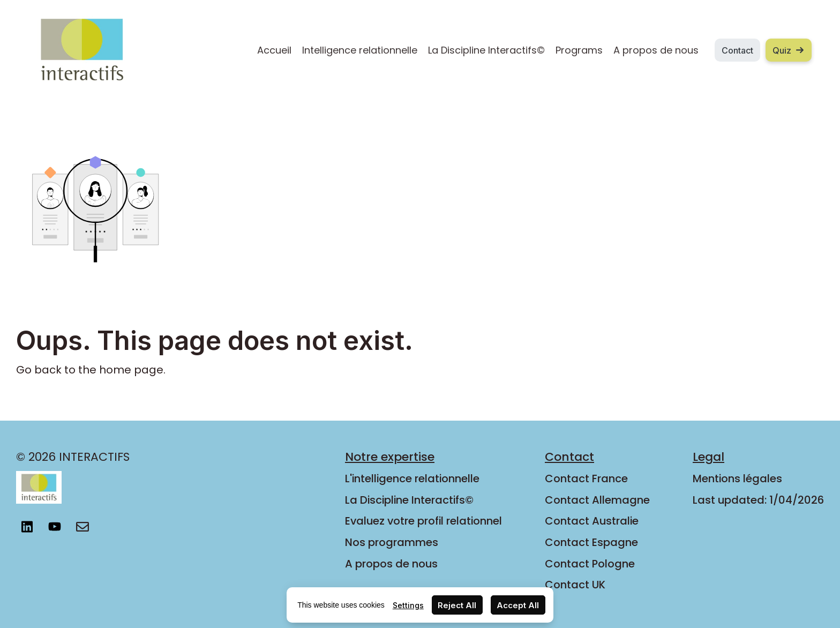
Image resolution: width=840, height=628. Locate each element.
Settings (408, 605)
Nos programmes (392, 542)
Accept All (518, 605)
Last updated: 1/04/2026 (758, 500)
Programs (579, 50)
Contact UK (575, 585)
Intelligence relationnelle (360, 50)
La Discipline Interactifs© (486, 50)
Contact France (586, 479)
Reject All (457, 605)
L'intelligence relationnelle (412, 479)
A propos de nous (656, 50)
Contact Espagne (591, 542)
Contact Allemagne (597, 500)
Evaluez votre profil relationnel (423, 521)
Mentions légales (737, 479)
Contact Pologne (590, 564)
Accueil (274, 50)
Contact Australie (592, 521)
